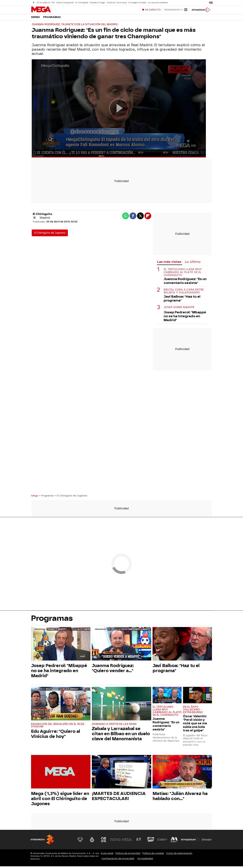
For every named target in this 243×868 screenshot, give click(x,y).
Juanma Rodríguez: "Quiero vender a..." (113, 670)
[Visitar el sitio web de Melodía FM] (174, 841)
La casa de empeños (158, 3)
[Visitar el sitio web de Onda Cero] (151, 841)
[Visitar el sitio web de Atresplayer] (191, 841)
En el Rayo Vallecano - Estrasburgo (193, 711)
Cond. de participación (179, 855)
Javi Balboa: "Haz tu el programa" (182, 300)
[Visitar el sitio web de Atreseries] (139, 841)
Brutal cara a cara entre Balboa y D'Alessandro (184, 293)
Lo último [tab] (193, 263)
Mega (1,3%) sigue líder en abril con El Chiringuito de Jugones (60, 800)
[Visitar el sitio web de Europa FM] (162, 841)
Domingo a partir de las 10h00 (114, 726)
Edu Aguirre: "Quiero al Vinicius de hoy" (56, 736)
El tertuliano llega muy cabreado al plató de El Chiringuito (183, 274)
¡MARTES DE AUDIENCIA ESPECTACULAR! (119, 798)
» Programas (46, 497)
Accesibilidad (145, 860)
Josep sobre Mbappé (179, 309)
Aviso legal (107, 855)
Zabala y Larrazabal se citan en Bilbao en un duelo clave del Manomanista (121, 735)
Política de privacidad (128, 855)
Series (35, 19)
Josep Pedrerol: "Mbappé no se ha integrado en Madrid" (185, 318)
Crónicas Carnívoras (117, 3)
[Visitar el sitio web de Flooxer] (207, 841)
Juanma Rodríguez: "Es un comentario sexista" (185, 283)
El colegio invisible (137, 3)
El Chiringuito (82, 3)
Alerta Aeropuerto (65, 3)
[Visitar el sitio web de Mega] (127, 841)
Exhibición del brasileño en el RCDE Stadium (58, 727)
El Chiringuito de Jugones (50, 234)
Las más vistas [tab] (169, 263)
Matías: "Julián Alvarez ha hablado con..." (180, 798)
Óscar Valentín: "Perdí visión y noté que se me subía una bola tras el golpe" (195, 725)
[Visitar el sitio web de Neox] (104, 841)
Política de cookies (153, 855)
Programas (52, 19)
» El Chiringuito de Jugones (71, 497)
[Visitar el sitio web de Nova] (115, 841)
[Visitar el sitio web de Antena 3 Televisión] (80, 841)
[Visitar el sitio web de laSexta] (92, 841)
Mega (35, 497)
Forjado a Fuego (97, 3)
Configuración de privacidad (118, 860)
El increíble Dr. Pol (46, 3)
